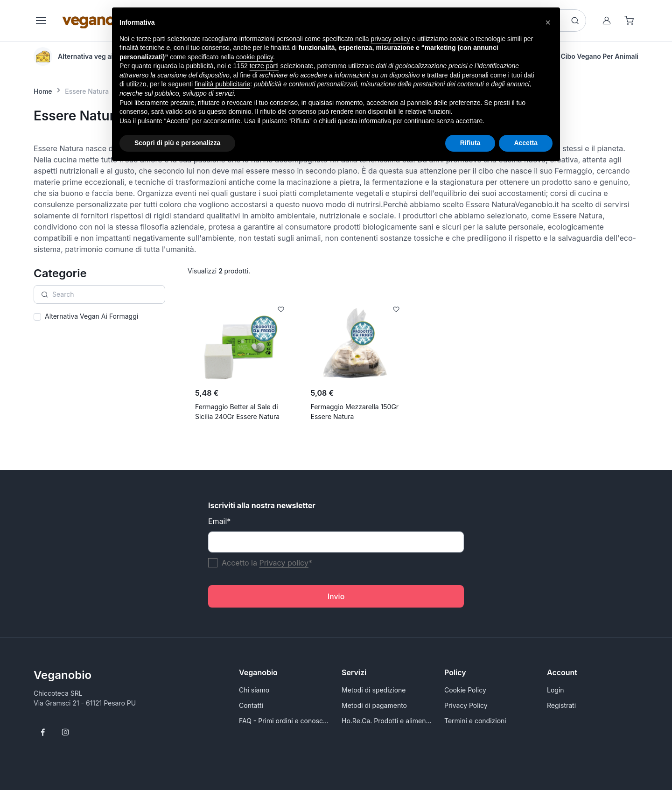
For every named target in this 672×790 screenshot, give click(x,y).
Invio (336, 596)
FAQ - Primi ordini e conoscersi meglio (285, 721)
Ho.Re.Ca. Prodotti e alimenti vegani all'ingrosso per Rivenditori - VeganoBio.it (387, 721)
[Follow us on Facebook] (43, 732)
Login (556, 690)
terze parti (264, 66)
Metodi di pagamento (374, 705)
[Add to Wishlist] (281, 309)
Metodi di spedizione (374, 690)
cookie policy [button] (255, 57)
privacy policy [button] (391, 39)
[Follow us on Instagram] (65, 732)
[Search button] (575, 21)
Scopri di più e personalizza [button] (177, 143)
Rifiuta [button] (470, 143)
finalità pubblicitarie (222, 84)
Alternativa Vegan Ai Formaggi (91, 316)
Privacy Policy (466, 705)
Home (43, 91)
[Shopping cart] (629, 21)
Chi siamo (254, 690)
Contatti (251, 705)
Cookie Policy (465, 690)
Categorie (60, 273)
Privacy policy (283, 563)
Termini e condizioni (475, 721)
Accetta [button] (526, 143)
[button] (548, 22)
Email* (219, 521)
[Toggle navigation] (41, 21)
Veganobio (63, 675)
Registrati (561, 705)
